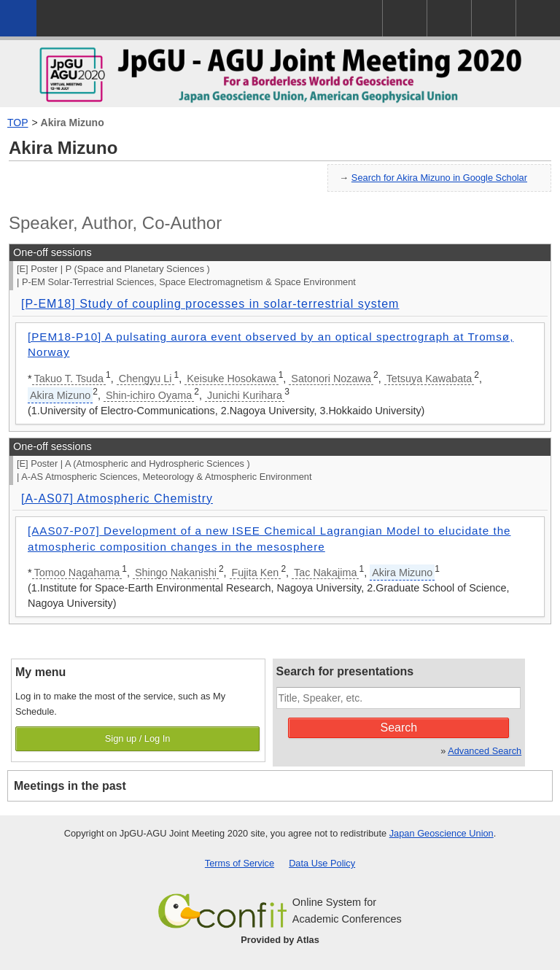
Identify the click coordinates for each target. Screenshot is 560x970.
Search (399, 727)
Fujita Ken (256, 573)
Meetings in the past (70, 786)
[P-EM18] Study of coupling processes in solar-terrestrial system (210, 304)
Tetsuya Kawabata (429, 379)
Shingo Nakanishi (176, 573)
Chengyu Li (145, 379)
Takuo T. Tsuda (69, 379)
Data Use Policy (322, 863)
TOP (18, 123)
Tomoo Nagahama (77, 573)
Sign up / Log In (138, 738)
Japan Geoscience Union (442, 833)
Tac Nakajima (325, 573)
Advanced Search (485, 751)
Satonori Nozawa (331, 379)
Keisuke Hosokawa (231, 379)
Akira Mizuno (73, 123)
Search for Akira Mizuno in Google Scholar (439, 178)
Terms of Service (240, 863)
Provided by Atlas (280, 940)
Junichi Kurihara (245, 395)
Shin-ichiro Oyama (149, 395)
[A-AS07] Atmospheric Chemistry (117, 498)
